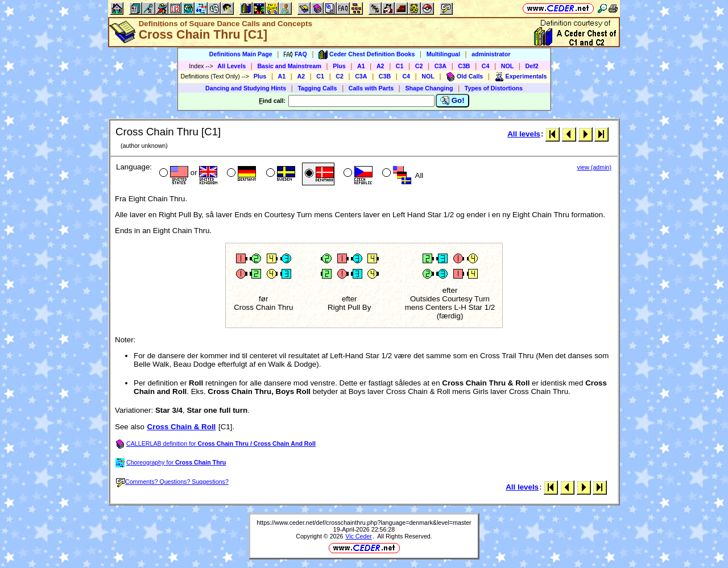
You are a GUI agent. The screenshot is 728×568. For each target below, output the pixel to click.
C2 (419, 66)
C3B (464, 66)
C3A (440, 66)
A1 (361, 66)
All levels (524, 134)
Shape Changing (429, 88)
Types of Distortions (494, 88)
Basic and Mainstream (289, 66)
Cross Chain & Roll (182, 427)
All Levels (231, 66)
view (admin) (594, 167)
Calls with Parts (371, 88)
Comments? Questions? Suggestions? (172, 482)
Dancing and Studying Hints (246, 88)
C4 (486, 66)
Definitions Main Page (241, 54)
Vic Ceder (359, 536)
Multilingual (443, 54)
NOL (508, 66)
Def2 (532, 66)
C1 (400, 66)
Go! (452, 101)
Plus (339, 66)
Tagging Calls (317, 88)
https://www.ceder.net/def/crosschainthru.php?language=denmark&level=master (364, 523)
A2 (380, 66)
